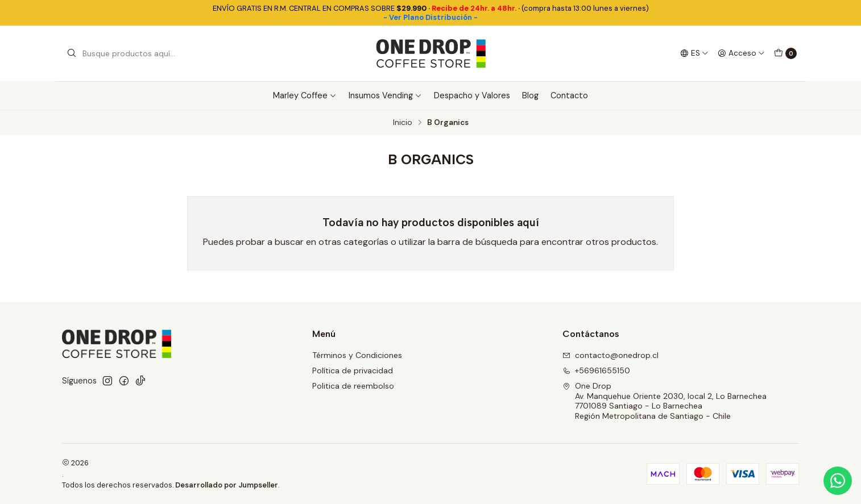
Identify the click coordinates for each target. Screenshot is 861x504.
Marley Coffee (305, 95)
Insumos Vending (385, 95)
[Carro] (785, 53)
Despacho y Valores (472, 95)
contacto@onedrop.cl (610, 355)
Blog (530, 95)
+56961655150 (596, 370)
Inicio (403, 123)
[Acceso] (741, 53)
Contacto (569, 95)
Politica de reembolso (353, 386)
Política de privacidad (353, 370)
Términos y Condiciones (357, 355)
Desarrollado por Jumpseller (227, 485)
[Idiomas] (694, 53)
